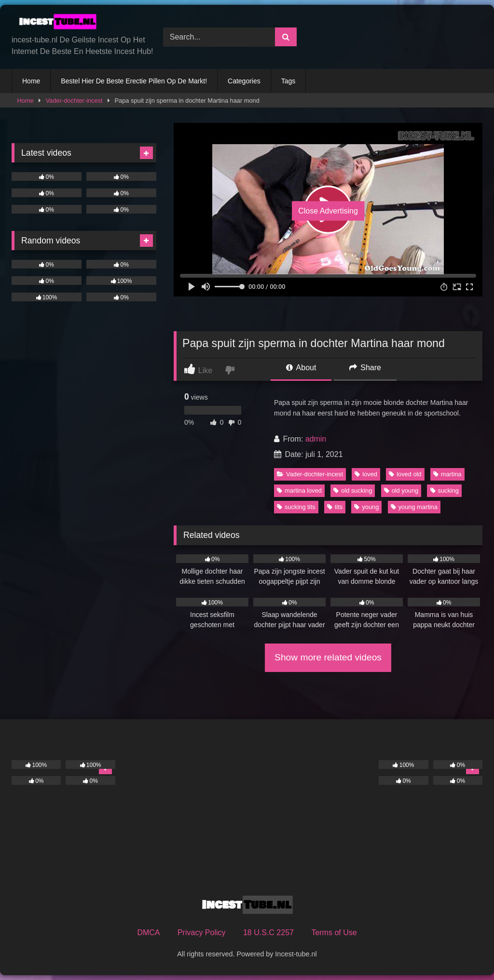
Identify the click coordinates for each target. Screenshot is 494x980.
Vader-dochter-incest (74, 101)
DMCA (148, 933)
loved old (405, 474)
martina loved (299, 490)
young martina (414, 507)
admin (316, 439)
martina (447, 474)
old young (401, 490)
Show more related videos (328, 657)
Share (365, 368)
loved (366, 474)
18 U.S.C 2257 (268, 933)
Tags (288, 81)
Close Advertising (328, 211)
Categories (244, 81)
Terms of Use (334, 933)
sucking (445, 490)
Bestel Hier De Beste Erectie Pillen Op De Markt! (134, 81)
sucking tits (296, 507)
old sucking (353, 490)
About (301, 368)
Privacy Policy (202, 933)
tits (335, 507)
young (366, 507)
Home (31, 81)
